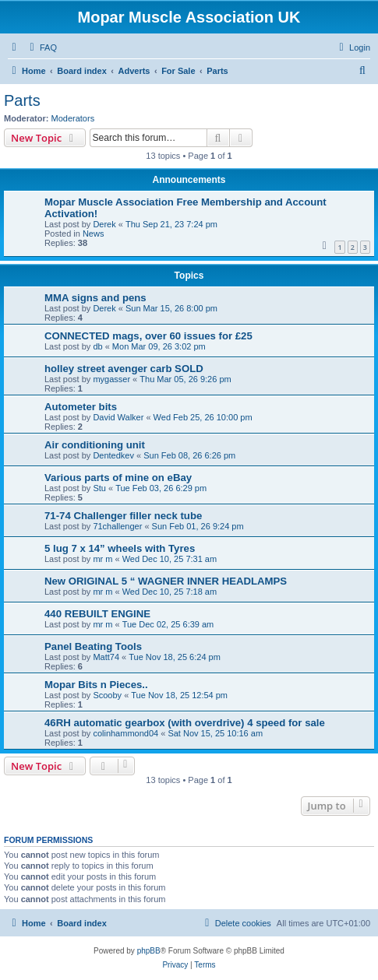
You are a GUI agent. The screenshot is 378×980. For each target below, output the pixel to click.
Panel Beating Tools (93, 646)
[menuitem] (41, 47)
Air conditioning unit (95, 445)
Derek (104, 224)
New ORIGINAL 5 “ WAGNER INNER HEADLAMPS (166, 581)
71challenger (117, 526)
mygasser (111, 379)
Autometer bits (81, 407)
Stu (99, 488)
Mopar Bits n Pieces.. (96, 685)
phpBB (149, 951)
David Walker (118, 417)
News (94, 234)
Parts (22, 100)
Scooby (107, 695)
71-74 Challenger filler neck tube (123, 516)
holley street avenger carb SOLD (124, 369)
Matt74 (106, 657)
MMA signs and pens (95, 298)
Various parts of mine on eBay (118, 478)
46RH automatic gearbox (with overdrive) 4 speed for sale (185, 723)
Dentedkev (113, 455)
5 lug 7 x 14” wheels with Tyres (120, 548)
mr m (102, 559)
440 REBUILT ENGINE (97, 614)
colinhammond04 (125, 733)
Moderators (73, 118)
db (97, 346)
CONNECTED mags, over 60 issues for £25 (148, 336)
